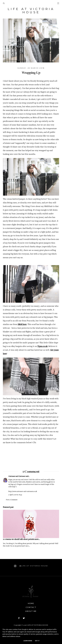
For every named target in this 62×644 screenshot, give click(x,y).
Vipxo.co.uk (42, 347)
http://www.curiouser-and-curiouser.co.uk (23, 492)
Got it (37, 641)
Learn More (28, 641)
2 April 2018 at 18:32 (15, 495)
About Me (31, 611)
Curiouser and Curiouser (17, 476)
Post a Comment (12, 500)
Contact (31, 607)
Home (31, 603)
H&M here (22, 325)
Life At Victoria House (31, 11)
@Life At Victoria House (31, 566)
